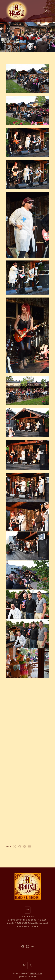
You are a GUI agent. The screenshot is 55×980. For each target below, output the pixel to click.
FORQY (32, 652)
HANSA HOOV (36, 644)
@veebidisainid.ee (27, 648)
